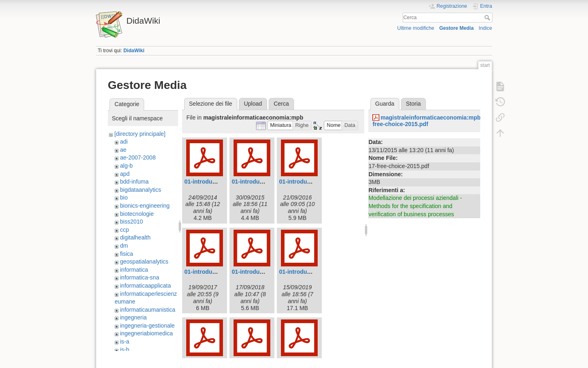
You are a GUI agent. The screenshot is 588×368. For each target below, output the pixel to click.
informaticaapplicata (146, 286)
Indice (485, 28)
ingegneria (133, 317)
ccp (125, 230)
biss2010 (131, 222)
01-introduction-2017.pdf (217, 272)
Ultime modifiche (416, 28)
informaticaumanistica (148, 310)
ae (123, 150)
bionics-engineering (145, 206)
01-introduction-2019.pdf (312, 272)
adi (124, 142)
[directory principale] (140, 134)
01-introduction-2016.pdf (312, 182)
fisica (127, 254)
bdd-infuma (134, 182)
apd (125, 174)
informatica (134, 270)
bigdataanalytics (140, 190)
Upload (253, 104)
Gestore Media (457, 28)
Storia (413, 104)
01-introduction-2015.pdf (265, 182)
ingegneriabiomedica (146, 333)
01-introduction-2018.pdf (265, 272)
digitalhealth (135, 237)
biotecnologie (137, 214)
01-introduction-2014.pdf (217, 182)
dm (124, 246)
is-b (125, 350)
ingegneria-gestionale (147, 326)
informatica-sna (140, 277)
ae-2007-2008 (138, 157)
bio (124, 197)
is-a (125, 341)
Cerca (488, 18)
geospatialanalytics (144, 262)
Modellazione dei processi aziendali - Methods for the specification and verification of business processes (415, 206)
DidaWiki (134, 51)
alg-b (126, 166)
